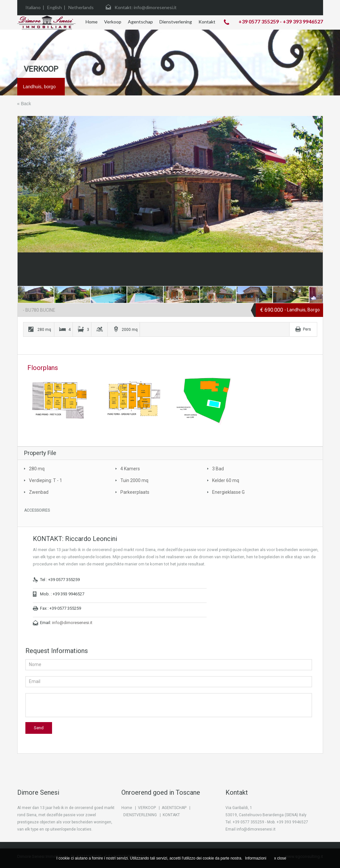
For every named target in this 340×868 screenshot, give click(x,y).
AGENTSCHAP (174, 808)
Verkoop (113, 22)
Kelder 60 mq (226, 480)
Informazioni (256, 858)
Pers (307, 329)
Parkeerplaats (135, 492)
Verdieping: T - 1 (46, 480)
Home (92, 22)
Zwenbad (39, 492)
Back (26, 104)
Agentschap (140, 22)
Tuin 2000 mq (134, 480)
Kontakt (207, 22)
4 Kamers (130, 469)
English (54, 7)
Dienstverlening (176, 22)
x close (280, 858)
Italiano (33, 7)
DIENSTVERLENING (140, 815)
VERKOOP (147, 808)
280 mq (37, 469)
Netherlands (81, 7)
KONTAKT (171, 815)
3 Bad (218, 469)
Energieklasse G (228, 492)
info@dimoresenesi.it (72, 623)
